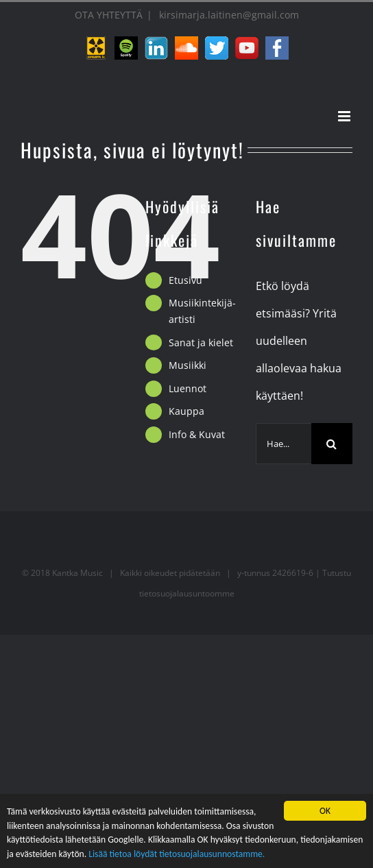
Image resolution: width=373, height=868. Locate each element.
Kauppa (186, 411)
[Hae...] (284, 444)
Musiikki (188, 365)
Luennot (188, 388)
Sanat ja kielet (201, 342)
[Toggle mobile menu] (345, 116)
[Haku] (332, 444)
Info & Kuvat (197, 434)
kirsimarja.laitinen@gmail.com (228, 15)
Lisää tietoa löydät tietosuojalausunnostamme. (177, 855)
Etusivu (185, 280)
